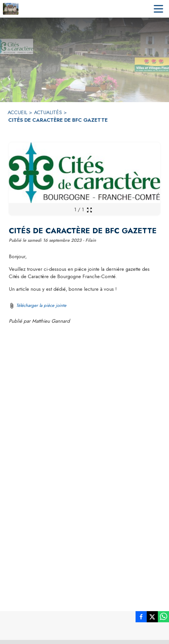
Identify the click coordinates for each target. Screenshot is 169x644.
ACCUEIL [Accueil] (17, 112)
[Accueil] (11, 9)
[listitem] (141, 618)
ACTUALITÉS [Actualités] (48, 112)
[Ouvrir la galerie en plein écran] (89, 210)
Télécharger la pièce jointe (41, 305)
